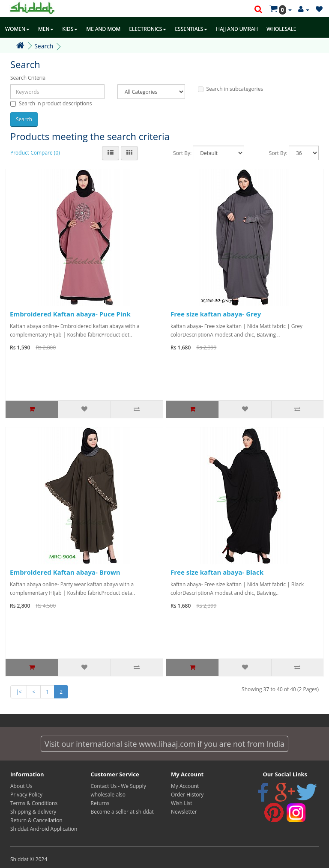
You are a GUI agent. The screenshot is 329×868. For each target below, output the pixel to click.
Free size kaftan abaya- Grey (216, 314)
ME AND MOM (103, 29)
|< (19, 692)
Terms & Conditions (34, 803)
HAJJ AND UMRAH (237, 29)
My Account (185, 786)
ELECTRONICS (148, 29)
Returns (100, 803)
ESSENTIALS (191, 29)
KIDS (70, 29)
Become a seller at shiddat (122, 812)
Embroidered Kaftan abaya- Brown (65, 572)
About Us (21, 786)
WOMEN (17, 29)
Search (44, 46)
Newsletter (184, 812)
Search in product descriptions (51, 103)
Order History (187, 795)
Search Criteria (28, 78)
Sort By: (182, 153)
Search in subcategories (231, 89)
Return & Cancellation (36, 820)
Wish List (182, 803)
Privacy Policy (26, 795)
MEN (46, 29)
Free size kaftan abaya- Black (217, 572)
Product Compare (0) (35, 153)
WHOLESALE (281, 29)
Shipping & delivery (33, 812)
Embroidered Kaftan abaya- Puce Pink (70, 314)
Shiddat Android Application (44, 829)
